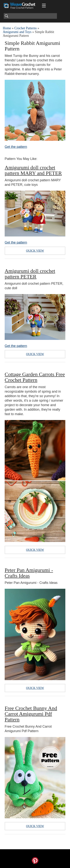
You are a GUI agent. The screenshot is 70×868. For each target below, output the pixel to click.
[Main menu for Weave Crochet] (44, 6)
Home (7, 28)
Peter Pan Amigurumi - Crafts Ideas (29, 573)
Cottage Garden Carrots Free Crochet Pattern (35, 377)
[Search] (30, 16)
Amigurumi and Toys (17, 32)
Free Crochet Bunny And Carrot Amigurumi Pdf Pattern (31, 714)
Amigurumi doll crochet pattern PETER (30, 274)
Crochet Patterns (25, 28)
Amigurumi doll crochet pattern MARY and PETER (33, 170)
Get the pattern (16, 147)
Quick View (35, 251)
